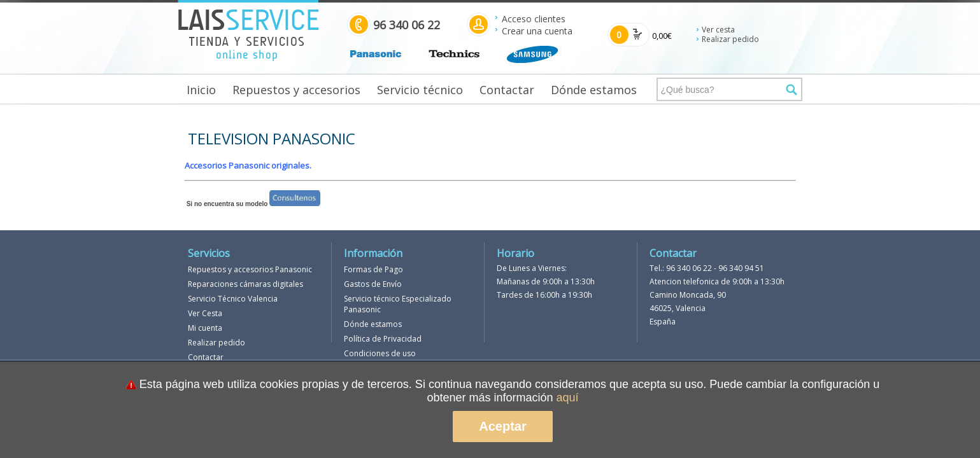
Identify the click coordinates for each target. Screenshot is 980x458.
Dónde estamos (594, 90)
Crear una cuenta (537, 31)
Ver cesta (718, 30)
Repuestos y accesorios (296, 90)
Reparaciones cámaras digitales (245, 284)
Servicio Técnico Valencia (233, 299)
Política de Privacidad (383, 339)
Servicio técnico (420, 90)
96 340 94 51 (741, 268)
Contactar (507, 90)
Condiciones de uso (380, 353)
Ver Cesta (205, 313)
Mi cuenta (205, 328)
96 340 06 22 (689, 268)
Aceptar (502, 426)
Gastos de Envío (373, 284)
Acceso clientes (534, 19)
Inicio (201, 90)
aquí (568, 398)
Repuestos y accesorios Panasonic (250, 269)
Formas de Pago (373, 269)
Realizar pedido (730, 39)
